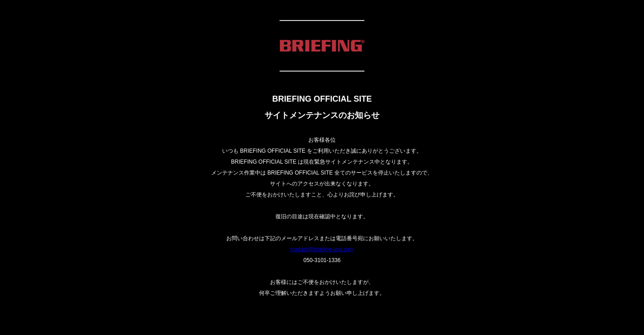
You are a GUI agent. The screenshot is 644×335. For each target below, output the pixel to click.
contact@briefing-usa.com (322, 249)
